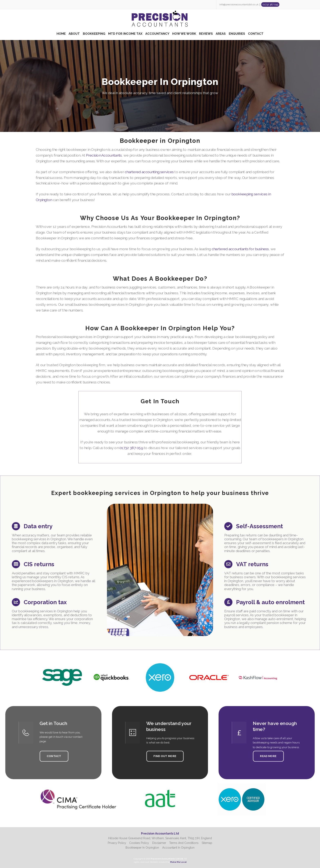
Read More (268, 753)
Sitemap (207, 843)
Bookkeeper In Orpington (142, 848)
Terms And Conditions (184, 843)
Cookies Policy (139, 843)
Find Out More (164, 753)
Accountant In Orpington (178, 848)
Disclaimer (159, 843)
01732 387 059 (270, 4)
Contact (54, 753)
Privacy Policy (117, 843)
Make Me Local (178, 862)
